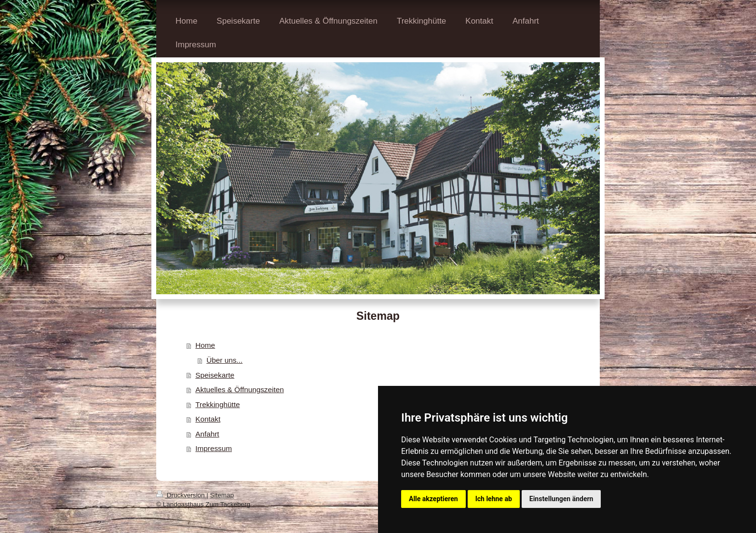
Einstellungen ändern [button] (561, 499)
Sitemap (222, 495)
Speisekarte (215, 375)
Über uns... (224, 360)
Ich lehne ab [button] (494, 499)
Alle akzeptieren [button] (433, 499)
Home (205, 345)
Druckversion (181, 495)
